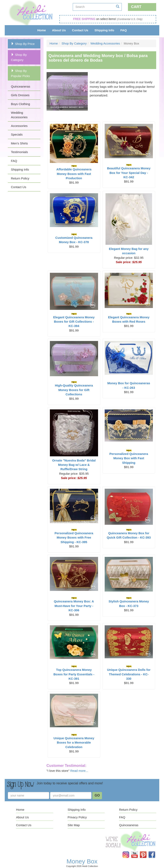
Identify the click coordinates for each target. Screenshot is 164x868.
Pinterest (146, 851)
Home (42, 30)
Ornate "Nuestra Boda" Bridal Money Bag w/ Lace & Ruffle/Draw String (74, 465)
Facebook (155, 851)
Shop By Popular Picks (20, 73)
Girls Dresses (20, 95)
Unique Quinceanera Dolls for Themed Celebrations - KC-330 (129, 673)
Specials (17, 134)
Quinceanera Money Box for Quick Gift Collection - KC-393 (129, 534)
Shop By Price (23, 44)
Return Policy (20, 178)
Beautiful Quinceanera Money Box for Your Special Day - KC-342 (129, 171)
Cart (136, 7)
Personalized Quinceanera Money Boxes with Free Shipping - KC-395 (74, 536)
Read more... (79, 771)
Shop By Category (19, 57)
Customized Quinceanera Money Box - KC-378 (74, 238)
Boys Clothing (20, 104)
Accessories (19, 126)
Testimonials (19, 152)
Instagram (129, 851)
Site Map (74, 825)
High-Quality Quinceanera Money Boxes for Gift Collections (74, 388)
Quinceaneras (20, 86)
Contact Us (80, 30)
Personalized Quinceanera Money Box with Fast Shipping (129, 457)
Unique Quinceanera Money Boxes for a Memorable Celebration (74, 741)
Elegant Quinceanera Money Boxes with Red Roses (129, 318)
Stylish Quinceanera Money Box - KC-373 (129, 602)
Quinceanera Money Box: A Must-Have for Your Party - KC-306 (74, 604)
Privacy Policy (77, 817)
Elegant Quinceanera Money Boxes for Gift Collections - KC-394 (74, 320)
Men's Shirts (19, 143)
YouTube (137, 851)
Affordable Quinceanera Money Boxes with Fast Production (74, 172)
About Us (59, 30)
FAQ (124, 30)
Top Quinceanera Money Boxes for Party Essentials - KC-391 (74, 673)
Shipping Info (104, 30)
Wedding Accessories (19, 115)
